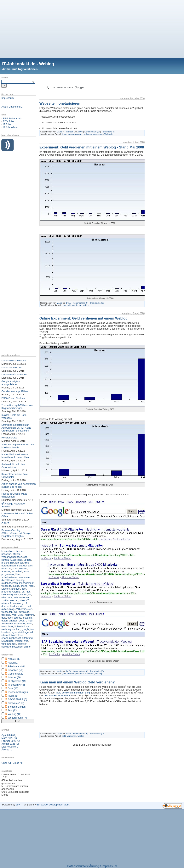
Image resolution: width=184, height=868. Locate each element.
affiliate (17, 554)
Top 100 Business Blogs (58, 696)
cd (30, 595)
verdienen (24, 577)
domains (28, 566)
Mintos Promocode (12, 367)
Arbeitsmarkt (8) (17, 666)
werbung (6, 629)
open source (14, 618)
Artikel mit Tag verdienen (20, 69)
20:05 (80, 132)
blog (12, 609)
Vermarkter (98, 134)
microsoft (6, 603)
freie (20, 566)
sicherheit (17, 571)
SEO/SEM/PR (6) (17, 699)
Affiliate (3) (14, 659)
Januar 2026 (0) (10, 744)
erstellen (27, 618)
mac (28, 592)
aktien (5, 609)
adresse (6, 571)
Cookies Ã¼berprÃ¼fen (14, 391)
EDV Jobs (8, 121)
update (28, 560)
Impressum (7, 98)
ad (31, 632)
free (26, 641)
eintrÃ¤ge (23, 632)
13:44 (69, 734)
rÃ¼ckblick (7, 641)
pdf (16, 612)
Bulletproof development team (53, 805)
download (24, 612)
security (20, 580)
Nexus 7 (24, 600)
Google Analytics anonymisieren (11, 383)
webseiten (7, 612)
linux (11, 626)
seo (25, 557)
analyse (13, 621)
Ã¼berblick (16, 560)
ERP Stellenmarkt (13, 118)
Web (14, 615)
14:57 (69, 303)
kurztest (6, 632)
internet (6, 635)
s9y (18, 805)
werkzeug (18, 603)
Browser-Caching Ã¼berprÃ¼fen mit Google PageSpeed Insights (16, 533)
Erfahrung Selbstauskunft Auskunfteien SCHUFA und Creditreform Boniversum (16, 428)
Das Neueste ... (10, 747)
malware (29, 615)
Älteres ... (7, 750)
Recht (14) (14, 696)
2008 (22, 621)
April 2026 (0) (9, 735)
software (6, 647)
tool (33, 629)
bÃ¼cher (6, 568)
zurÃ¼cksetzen (10, 600)
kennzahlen (8, 551)
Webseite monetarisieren (60, 103)
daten (4, 621)
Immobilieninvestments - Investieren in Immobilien (15, 456)
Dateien (6, 589)
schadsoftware (9, 577)
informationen (21, 597)
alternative (7, 623)
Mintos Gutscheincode (14, 361)
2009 (29, 623)
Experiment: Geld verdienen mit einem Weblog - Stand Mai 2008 (92, 147)
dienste (23, 568)
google (25, 629)
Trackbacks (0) (108, 132)
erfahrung (27, 638)
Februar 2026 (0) (11, 741)
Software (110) (16, 703)
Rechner (20, 551)
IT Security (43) (16, 685)
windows (6, 644)
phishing (6, 592)
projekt (5, 563)
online (27, 647)
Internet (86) (15, 677)
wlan (4, 597)
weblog (19, 641)
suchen (16, 629)
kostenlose (17, 635)
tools (4, 626)
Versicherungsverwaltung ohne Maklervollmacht (18, 446)
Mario (59, 132)
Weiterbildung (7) (17, 718)
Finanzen (69, 132)
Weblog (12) (15, 714)
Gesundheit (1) (16, 674)
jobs (10, 597)
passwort (6, 554)
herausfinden (9, 566)
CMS (21, 615)
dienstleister (8, 580)
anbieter (22, 644)
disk (27, 563)
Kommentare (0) (92, 132)
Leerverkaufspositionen (14, 374)
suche (16, 586)
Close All (18, 763)
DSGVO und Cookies (13, 398)
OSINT (5, 523)
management (26, 583)
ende (29, 606)
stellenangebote (10, 595)
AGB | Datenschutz (12, 107)
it (15, 626)
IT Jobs (7, 124)
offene (24, 586)
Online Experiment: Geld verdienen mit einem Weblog (83, 318)
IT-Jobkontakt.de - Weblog (28, 64)
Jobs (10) (13, 688)
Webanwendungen (12, 557)
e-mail (29, 621)
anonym (16, 589)
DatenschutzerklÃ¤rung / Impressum (92, 866)
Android (16, 592)
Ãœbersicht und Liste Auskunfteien (13, 466)
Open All (6, 763)
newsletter (20, 623)
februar (19, 563)
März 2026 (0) (9, 738)
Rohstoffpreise (9, 438)
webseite (6, 586)
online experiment (75, 674)
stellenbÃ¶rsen (9, 583)
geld (4, 618)
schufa (5, 560)
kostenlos (17, 647)
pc (23, 592)
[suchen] (91, 87)
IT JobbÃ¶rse (10, 127)
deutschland (8, 606)
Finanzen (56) (16, 670)
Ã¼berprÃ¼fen (24, 609)
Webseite (109, 134)
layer (14, 632)
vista (26, 571)
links (18, 574)
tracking (6, 615)
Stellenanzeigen (17, 707)
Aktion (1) (13, 663)
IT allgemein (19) (17, 681)
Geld (64, 134)
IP (26, 603)
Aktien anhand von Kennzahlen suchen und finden (18, 485)
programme (8, 574)
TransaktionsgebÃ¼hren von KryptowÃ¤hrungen (17, 407)
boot (24, 589)
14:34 (69, 671)
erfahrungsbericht (11, 638)
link (12, 563)
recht (32, 586)
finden (24, 595)
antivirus (21, 606)
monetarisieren (74, 134)
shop (15, 568)
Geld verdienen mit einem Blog (73, 693)
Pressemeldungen (18, 692)
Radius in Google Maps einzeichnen (14, 495)
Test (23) (13, 710)
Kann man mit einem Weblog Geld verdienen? (77, 682)
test (14, 644)
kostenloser (23, 626)
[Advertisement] (92, 27)
